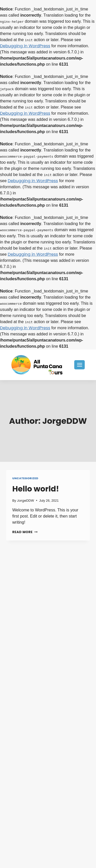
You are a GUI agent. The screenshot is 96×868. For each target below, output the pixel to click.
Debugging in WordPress (25, 46)
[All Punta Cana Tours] (37, 365)
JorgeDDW (25, 501)
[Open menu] (79, 365)
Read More (25, 532)
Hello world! (36, 489)
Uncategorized (25, 478)
